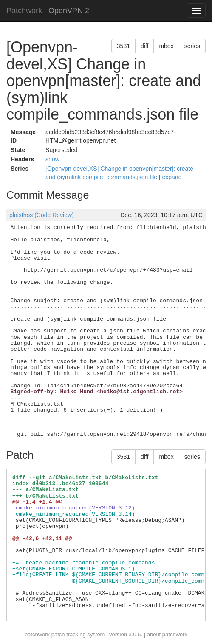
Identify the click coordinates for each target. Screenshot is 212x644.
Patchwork (24, 11)
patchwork (37, 634)
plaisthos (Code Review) (42, 215)
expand (172, 177)
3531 (123, 46)
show (52, 159)
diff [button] (144, 46)
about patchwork (167, 634)
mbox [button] (166, 46)
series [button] (192, 46)
